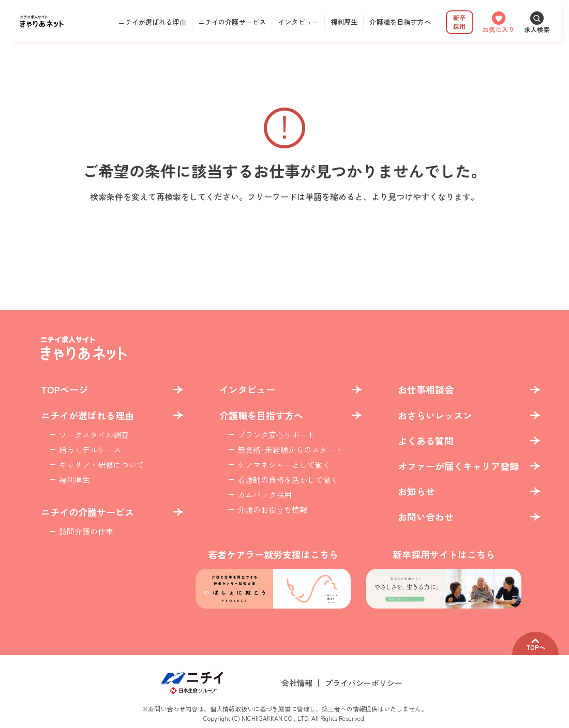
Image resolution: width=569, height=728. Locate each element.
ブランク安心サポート (276, 435)
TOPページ (64, 390)
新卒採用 (459, 22)
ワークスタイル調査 (94, 435)
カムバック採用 (265, 495)
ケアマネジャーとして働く (284, 465)
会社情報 (297, 683)
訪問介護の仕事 (86, 531)
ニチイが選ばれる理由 (152, 22)
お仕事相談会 (426, 390)
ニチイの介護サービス (232, 22)
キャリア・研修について (102, 465)
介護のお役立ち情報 (272, 510)
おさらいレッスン (435, 415)
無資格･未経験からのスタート (290, 450)
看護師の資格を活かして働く (288, 480)
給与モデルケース (90, 450)
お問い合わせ (426, 517)
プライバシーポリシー (364, 683)
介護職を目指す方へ (400, 22)
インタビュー (298, 22)
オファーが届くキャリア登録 (458, 466)
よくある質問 (426, 441)
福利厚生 (344, 22)
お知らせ (416, 491)
